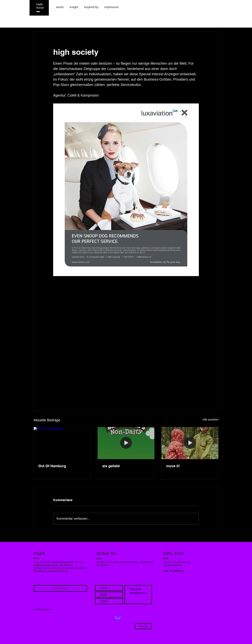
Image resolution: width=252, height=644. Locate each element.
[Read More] (60, 588)
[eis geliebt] (126, 443)
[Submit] (143, 626)
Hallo (40, 4)
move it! (173, 466)
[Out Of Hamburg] (62, 443)
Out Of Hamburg (52, 466)
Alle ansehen (211, 420)
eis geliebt (111, 466)
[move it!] (190, 443)
